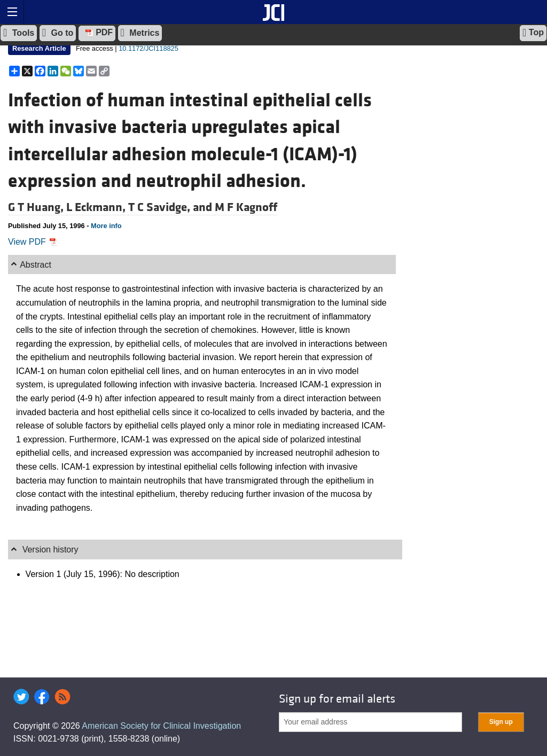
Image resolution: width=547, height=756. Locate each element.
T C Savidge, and (171, 207)
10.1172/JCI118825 (149, 48)
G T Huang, (37, 207)
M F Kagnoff (246, 207)
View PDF (33, 242)
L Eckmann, (97, 207)
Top (533, 33)
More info (106, 226)
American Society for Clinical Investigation (161, 726)
